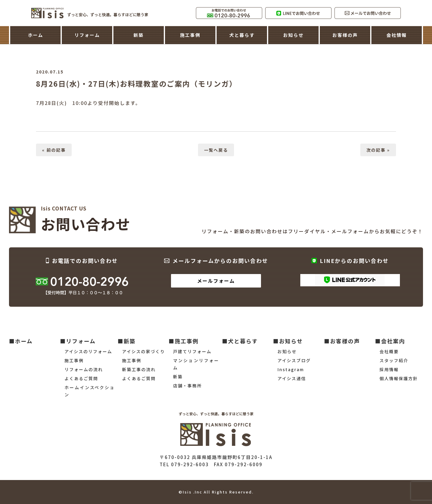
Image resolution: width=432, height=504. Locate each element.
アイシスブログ (294, 360)
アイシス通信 (292, 378)
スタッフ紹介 (394, 360)
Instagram (291, 369)
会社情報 (397, 35)
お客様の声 (345, 35)
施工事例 (190, 35)
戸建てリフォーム (192, 351)
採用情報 (389, 369)
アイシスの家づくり (144, 351)
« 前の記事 (54, 150)
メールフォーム (216, 281)
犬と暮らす (242, 35)
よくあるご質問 (81, 378)
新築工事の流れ (139, 369)
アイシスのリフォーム (88, 351)
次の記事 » (378, 150)
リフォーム (87, 35)
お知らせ (293, 35)
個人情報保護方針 (399, 378)
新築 (139, 35)
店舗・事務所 (187, 386)
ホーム (36, 35)
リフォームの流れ (84, 369)
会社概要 (389, 351)
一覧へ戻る (216, 150)
